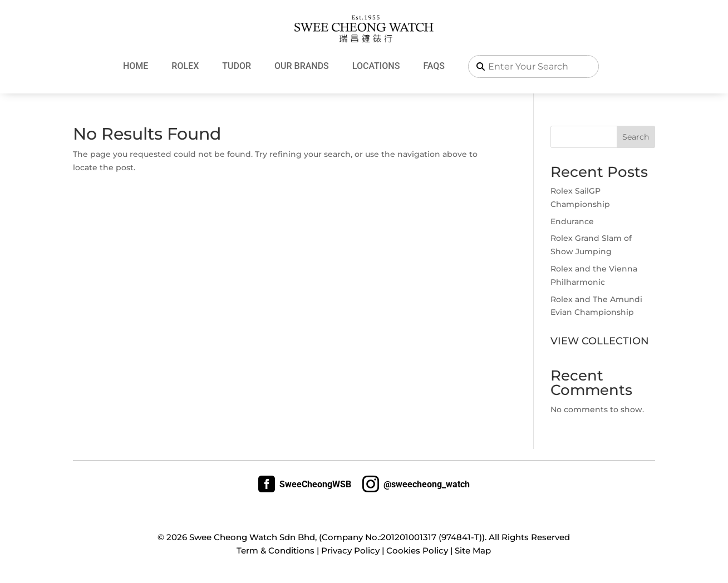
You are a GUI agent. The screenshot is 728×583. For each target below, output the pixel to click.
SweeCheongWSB (305, 484)
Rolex (185, 66)
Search (636, 137)
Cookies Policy (417, 550)
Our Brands (302, 66)
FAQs (434, 66)
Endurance (572, 221)
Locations (376, 66)
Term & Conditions (276, 550)
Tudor (237, 66)
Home (136, 66)
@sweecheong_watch (416, 484)
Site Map (473, 550)
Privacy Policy (350, 550)
